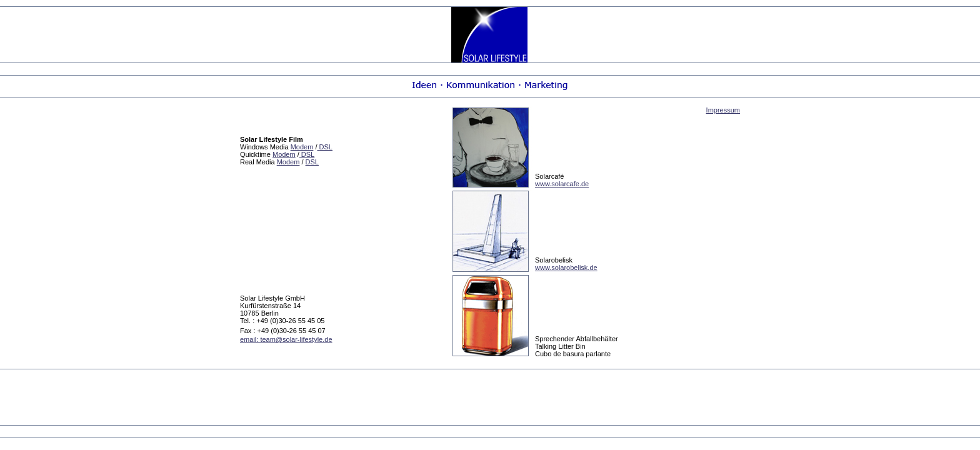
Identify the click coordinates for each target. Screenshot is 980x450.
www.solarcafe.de (562, 184)
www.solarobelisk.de (566, 267)
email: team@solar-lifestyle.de (286, 339)
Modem (302, 147)
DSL (312, 162)
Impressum (723, 110)
